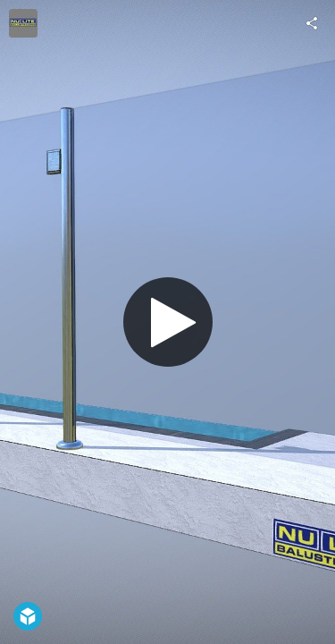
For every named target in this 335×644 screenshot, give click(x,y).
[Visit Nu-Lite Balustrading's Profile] (23, 23)
